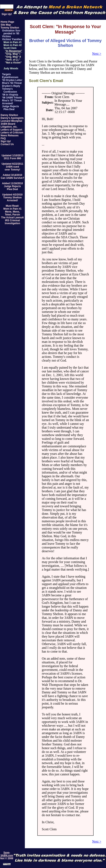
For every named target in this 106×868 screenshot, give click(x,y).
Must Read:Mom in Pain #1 (12, 207)
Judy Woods (11, 68)
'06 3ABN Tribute (12, 98)
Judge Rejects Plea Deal (10, 108)
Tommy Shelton (10, 28)
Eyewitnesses (10, 77)
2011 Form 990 (12, 158)
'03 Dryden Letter (12, 80)
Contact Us (7, 144)
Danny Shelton (9, 115)
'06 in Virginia (10, 95)
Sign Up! (7, 14)
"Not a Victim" (13, 63)
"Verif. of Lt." (13, 60)
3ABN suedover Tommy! (12, 168)
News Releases (10, 136)
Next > (97, 54)
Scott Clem (10, 48)
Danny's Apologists (12, 118)
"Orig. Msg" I (13, 54)
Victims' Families (12, 39)
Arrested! (8, 103)
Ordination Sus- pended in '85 (11, 32)
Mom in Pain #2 (13, 45)
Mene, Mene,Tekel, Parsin (12, 213)
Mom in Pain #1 (13, 42)
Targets (6, 74)
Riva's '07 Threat (12, 101)
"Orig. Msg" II (13, 57)
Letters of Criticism (12, 133)
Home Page (7, 22)
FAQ (3, 138)
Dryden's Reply (11, 86)
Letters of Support (11, 130)
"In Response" (14, 51)
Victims (6, 36)
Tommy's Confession (10, 90)
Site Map (6, 25)
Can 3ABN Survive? (13, 178)
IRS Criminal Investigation (12, 222)
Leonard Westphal (11, 121)
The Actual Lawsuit (13, 218)
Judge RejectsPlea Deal (12, 188)
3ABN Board (8, 124)
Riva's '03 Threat (12, 83)
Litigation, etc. (9, 127)
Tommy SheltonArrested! (12, 199)
